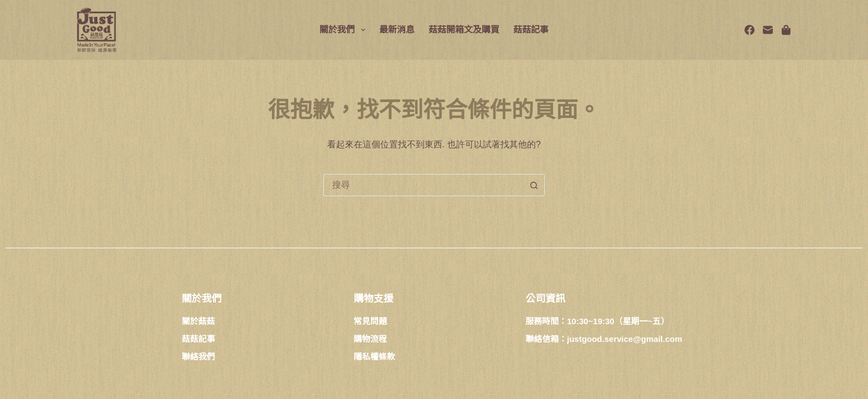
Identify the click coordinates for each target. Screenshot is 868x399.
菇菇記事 (531, 30)
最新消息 (397, 30)
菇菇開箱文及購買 (464, 30)
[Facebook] (750, 30)
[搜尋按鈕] (534, 185)
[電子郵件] (768, 30)
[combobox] (423, 185)
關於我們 (345, 30)
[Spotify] (786, 30)
